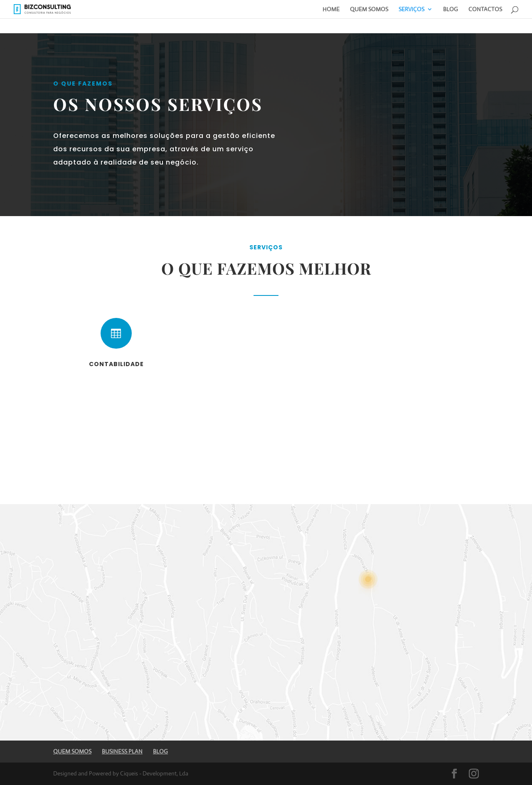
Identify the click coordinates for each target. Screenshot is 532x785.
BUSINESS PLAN (122, 751)
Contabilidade (116, 364)
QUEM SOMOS (369, 10)
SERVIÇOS (411, 10)
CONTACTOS (485, 10)
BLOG (451, 10)
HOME (331, 10)
